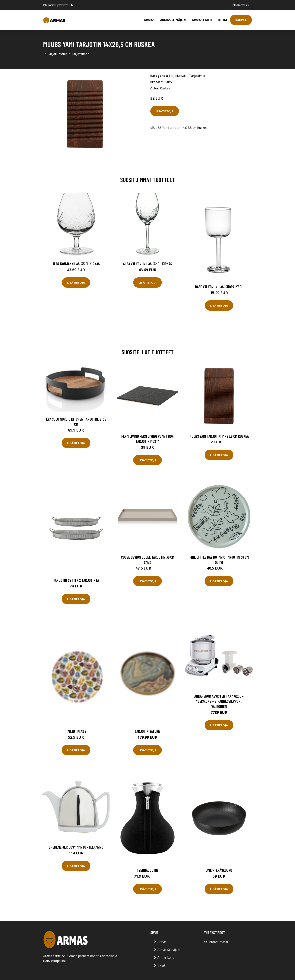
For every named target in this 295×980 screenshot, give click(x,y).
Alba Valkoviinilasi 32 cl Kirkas (147, 264)
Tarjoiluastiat (57, 54)
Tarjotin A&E (76, 731)
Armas (149, 20)
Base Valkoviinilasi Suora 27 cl (219, 287)
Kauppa (241, 20)
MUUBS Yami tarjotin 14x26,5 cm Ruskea (219, 436)
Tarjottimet (80, 54)
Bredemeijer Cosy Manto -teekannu (76, 847)
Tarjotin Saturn (147, 731)
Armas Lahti (202, 20)
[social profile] (72, 5)
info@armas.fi (240, 5)
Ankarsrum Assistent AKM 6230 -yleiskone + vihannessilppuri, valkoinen (219, 701)
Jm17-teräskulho (219, 870)
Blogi (222, 20)
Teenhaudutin (147, 870)
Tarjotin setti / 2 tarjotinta (76, 580)
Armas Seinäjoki (173, 20)
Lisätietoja (165, 111)
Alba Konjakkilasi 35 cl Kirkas (76, 264)
